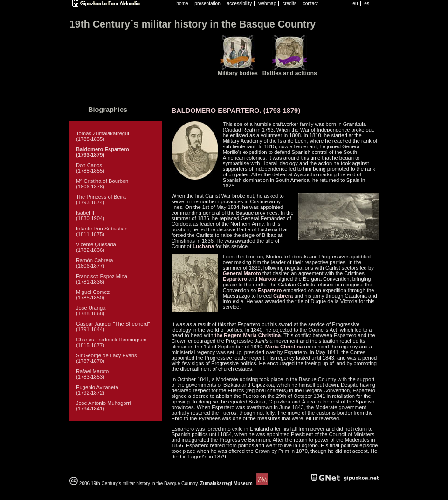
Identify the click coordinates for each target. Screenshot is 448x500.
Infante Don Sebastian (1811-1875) (102, 231)
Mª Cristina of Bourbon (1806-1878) (102, 184)
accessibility (240, 3)
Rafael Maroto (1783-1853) (92, 374)
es (367, 3)
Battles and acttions (290, 73)
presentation (207, 3)
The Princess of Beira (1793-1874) (101, 200)
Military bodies (238, 73)
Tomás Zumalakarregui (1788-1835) (103, 136)
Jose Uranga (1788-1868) (91, 311)
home (182, 3)
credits (289, 3)
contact (311, 3)
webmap (267, 3)
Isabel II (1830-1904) (90, 215)
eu (355, 3)
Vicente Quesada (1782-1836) (96, 247)
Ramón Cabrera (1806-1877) (95, 263)
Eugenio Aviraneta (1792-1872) (97, 390)
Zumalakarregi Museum (233, 483)
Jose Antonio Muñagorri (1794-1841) (103, 406)
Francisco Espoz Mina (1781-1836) (102, 279)
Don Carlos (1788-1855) (90, 168)
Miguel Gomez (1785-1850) (93, 295)
